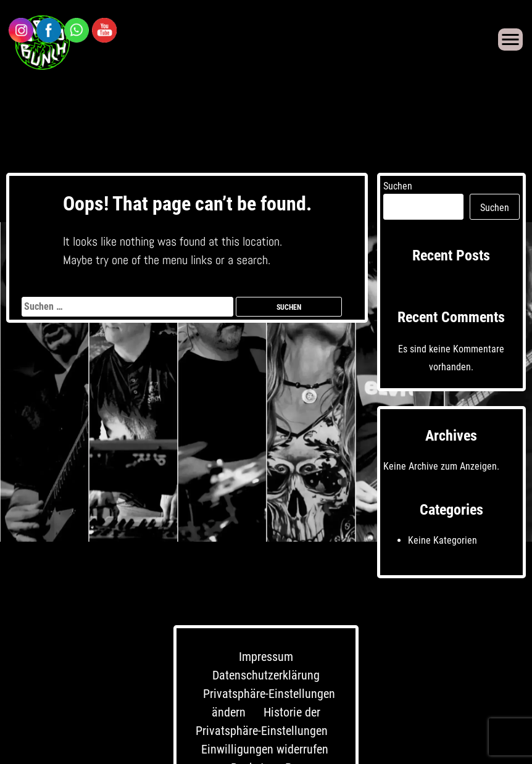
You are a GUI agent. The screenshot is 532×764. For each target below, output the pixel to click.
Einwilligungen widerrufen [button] (265, 749)
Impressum (266, 657)
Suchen (398, 186)
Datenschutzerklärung (266, 675)
